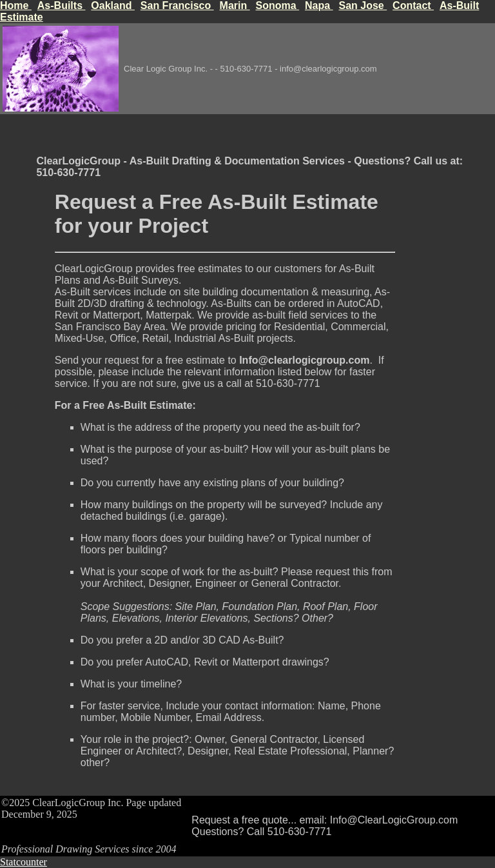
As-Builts (62, 5)
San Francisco (177, 5)
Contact (413, 5)
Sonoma (278, 5)
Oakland (113, 5)
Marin (235, 5)
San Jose (363, 5)
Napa (319, 5)
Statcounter (24, 862)
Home (16, 5)
